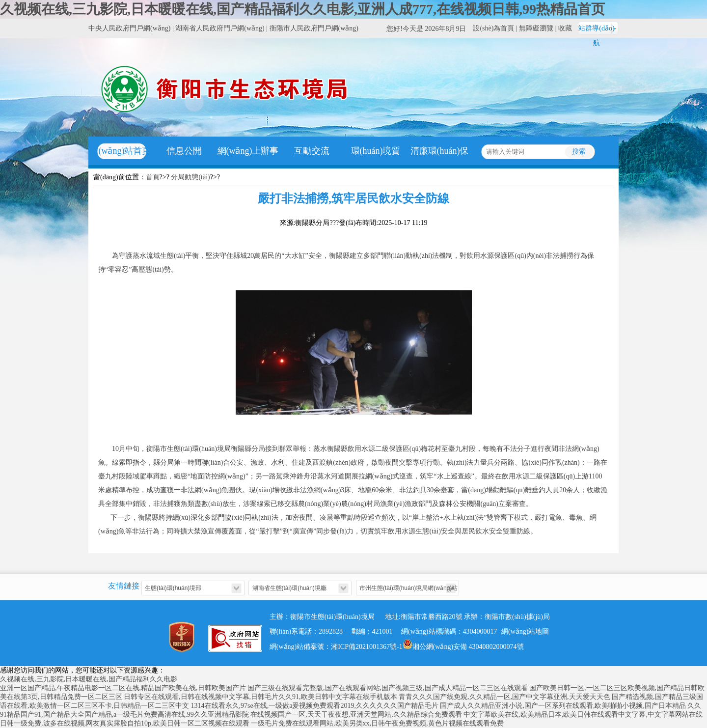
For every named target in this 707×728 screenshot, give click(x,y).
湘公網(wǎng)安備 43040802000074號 (463, 644)
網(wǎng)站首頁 (121, 151)
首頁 (153, 177)
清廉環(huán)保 (440, 151)
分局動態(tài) (190, 177)
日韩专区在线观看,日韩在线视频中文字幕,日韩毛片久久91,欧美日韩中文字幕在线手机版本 (260, 697)
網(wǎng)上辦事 (248, 151)
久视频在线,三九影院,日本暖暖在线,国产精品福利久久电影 (89, 679)
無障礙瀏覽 (536, 28)
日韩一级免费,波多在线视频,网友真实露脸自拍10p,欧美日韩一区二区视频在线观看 (125, 723)
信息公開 (184, 151)
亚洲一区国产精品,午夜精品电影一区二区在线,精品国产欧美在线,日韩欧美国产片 (123, 688)
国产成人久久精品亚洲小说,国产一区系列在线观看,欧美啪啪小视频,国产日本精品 (563, 706)
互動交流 (312, 151)
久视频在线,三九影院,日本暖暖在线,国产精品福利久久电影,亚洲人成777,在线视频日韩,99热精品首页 (302, 9)
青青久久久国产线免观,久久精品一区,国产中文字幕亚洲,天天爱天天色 (504, 697)
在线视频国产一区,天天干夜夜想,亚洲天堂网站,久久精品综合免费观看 (356, 714)
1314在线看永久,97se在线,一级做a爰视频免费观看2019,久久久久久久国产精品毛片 (315, 706)
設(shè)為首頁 (493, 28)
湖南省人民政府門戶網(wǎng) (220, 28)
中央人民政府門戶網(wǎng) (129, 28)
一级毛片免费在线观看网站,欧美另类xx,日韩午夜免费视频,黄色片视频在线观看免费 (377, 723)
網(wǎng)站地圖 (525, 631)
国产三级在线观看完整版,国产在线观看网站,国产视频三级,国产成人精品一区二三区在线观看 (388, 688)
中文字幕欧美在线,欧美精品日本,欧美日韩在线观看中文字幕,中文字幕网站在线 (583, 714)
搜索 (579, 152)
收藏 (565, 28)
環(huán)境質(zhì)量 (376, 165)
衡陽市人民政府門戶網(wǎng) (314, 28)
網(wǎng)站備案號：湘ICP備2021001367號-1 (336, 647)
